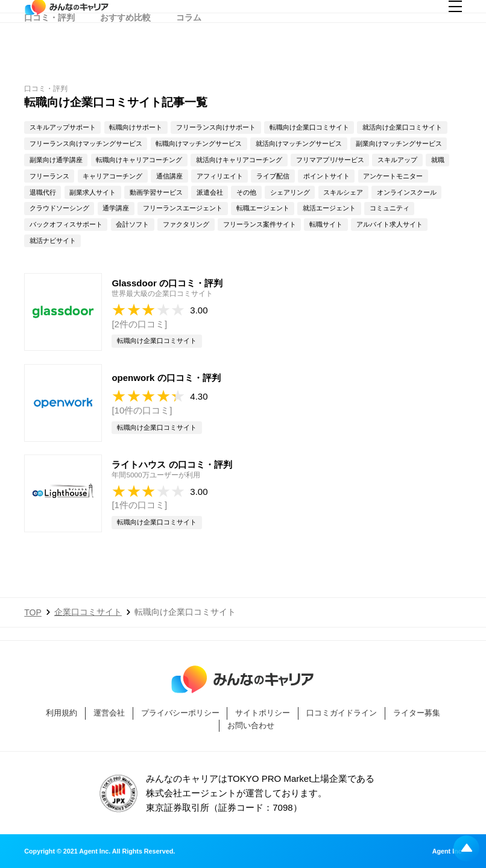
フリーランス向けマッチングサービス (86, 143)
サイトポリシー (263, 713)
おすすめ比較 (125, 45)
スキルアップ (397, 160)
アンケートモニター (393, 176)
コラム (189, 45)
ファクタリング (186, 224)
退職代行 (43, 192)
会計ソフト (132, 224)
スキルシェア (343, 192)
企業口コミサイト (88, 612)
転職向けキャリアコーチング (139, 160)
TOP (33, 612)
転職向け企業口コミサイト (309, 127)
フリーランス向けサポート (216, 127)
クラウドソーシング (59, 208)
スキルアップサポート (63, 127)
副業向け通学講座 (56, 160)
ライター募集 (417, 713)
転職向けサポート (136, 127)
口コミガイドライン (342, 713)
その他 (246, 192)
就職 (438, 160)
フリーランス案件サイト (260, 224)
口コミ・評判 (49, 45)
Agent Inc (447, 851)
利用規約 (62, 713)
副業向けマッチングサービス (399, 143)
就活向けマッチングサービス (299, 143)
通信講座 (169, 176)
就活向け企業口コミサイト (402, 127)
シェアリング (290, 192)
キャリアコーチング (112, 176)
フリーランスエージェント (183, 208)
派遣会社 (210, 192)
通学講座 (116, 208)
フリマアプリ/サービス (330, 160)
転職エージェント (263, 208)
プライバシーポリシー (180, 713)
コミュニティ (390, 208)
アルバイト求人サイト (390, 224)
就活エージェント (329, 208)
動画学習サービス (156, 192)
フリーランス (49, 176)
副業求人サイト (93, 192)
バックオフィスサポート (66, 224)
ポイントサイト (327, 176)
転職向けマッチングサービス (199, 143)
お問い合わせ (251, 725)
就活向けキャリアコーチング (239, 160)
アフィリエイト (220, 176)
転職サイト (326, 224)
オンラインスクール (407, 192)
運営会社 (109, 713)
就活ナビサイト (53, 241)
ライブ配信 (273, 176)
